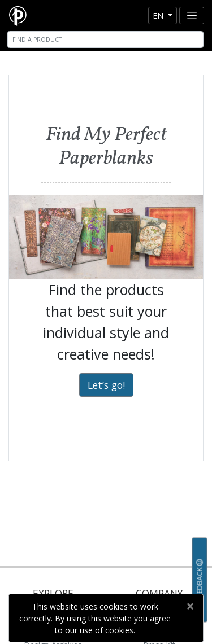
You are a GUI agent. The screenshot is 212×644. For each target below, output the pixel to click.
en (159, 16)
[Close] (190, 606)
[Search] (105, 40)
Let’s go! (106, 385)
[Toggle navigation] (192, 16)
